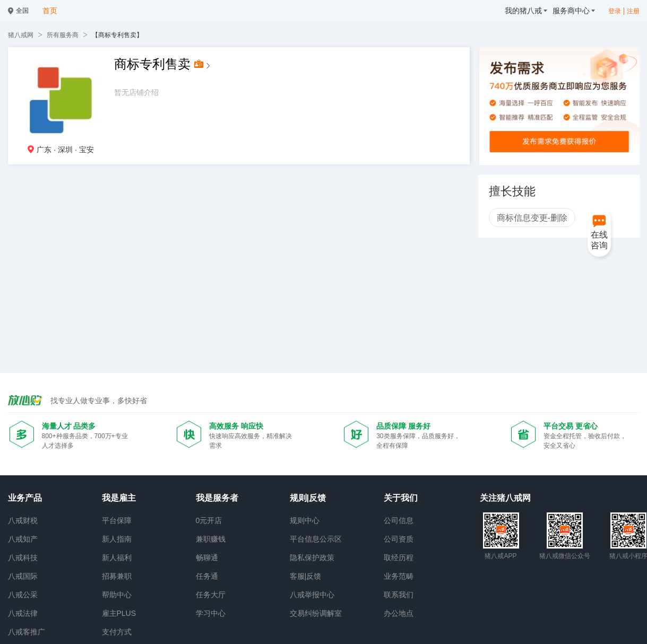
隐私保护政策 (312, 558)
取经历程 (399, 558)
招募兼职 (117, 576)
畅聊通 (207, 558)
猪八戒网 (21, 35)
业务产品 (25, 498)
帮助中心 (117, 595)
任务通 (207, 576)
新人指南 (117, 539)
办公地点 (399, 613)
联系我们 (399, 595)
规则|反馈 (308, 498)
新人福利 (117, 558)
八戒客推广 (27, 632)
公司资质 (399, 539)
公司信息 (399, 520)
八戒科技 (23, 558)
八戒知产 (23, 539)
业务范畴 (399, 576)
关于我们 (401, 498)
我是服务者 (217, 498)
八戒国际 (23, 576)
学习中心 (211, 613)
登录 (615, 11)
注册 (633, 11)
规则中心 (305, 520)
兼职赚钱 (211, 539)
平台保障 (117, 520)
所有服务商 (63, 35)
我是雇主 (119, 498)
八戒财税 (23, 520)
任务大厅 (211, 595)
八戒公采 (23, 595)
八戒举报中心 (312, 595)
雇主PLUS (119, 613)
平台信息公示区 (316, 539)
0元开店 (209, 520)
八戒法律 (23, 613)
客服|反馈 (306, 576)
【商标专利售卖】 (117, 35)
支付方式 (117, 632)
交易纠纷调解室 (316, 613)
